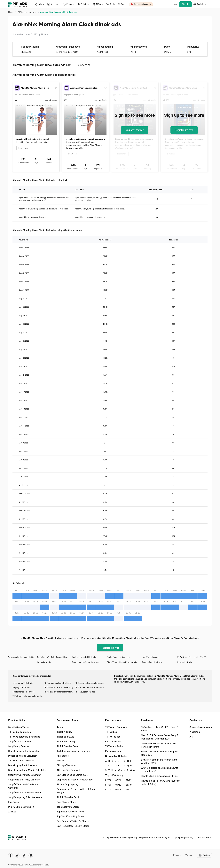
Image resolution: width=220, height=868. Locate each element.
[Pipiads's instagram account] (31, 855)
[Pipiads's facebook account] (11, 855)
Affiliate (12, 812)
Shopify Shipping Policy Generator (25, 797)
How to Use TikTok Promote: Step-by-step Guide (160, 753)
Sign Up (185, 4)
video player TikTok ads (23, 683)
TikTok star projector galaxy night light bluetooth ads (59, 692)
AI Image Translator (66, 765)
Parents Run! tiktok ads (152, 662)
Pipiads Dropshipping (67, 784)
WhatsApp (195, 732)
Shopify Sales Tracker (19, 727)
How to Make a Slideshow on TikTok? (160, 776)
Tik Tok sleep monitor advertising (89, 687)
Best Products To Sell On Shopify (73, 821)
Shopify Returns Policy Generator (25, 793)
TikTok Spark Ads (65, 737)
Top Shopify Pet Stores (68, 807)
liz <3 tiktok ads (44, 662)
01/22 (129, 780)
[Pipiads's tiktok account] (24, 855)
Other (130, 770)
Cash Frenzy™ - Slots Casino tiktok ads (54, 657)
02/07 (108, 780)
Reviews (61, 761)
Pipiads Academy (114, 751)
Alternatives (63, 756)
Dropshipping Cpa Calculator (23, 756)
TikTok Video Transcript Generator (74, 751)
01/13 (118, 785)
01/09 (108, 790)
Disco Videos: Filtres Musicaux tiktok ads (124, 662)
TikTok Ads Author (114, 746)
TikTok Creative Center (68, 746)
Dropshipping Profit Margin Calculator (27, 770)
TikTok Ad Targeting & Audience (24, 737)
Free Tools (13, 802)
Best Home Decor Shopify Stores (73, 826)
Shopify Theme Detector (20, 742)
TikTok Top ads (113, 737)
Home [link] (11, 12)
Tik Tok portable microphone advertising (90, 683)
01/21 (108, 785)
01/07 (129, 790)
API (191, 737)
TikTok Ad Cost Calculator (21, 761)
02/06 (118, 780)
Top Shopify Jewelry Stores (70, 812)
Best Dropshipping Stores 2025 (72, 775)
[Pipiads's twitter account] (17, 855)
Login (175, 4)
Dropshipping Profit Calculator (23, 765)
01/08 (118, 790)
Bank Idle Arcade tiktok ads (84, 657)
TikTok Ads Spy (64, 732)
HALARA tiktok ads (150, 657)
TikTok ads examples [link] (27, 12)
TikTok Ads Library (66, 742)
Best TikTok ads (113, 742)
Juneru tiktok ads (184, 662)
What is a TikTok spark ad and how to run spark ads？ (160, 770)
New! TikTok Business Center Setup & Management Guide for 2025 (160, 737)
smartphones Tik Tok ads (24, 692)
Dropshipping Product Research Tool (75, 780)
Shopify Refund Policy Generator (24, 780)
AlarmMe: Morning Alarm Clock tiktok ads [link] (59, 12)
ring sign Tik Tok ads (21, 687)
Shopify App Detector (19, 746)
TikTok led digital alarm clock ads (27, 696)
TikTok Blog (111, 732)
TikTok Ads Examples (116, 727)
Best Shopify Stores (66, 802)
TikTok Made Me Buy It (68, 797)
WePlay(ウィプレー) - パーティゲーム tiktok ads (194, 657)
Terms (189, 855)
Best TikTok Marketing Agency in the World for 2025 (159, 761)
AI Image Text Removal (68, 770)
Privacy (177, 855)
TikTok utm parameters (20, 732)
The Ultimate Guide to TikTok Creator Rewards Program (159, 745)
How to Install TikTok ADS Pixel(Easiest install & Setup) (161, 782)
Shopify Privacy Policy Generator (24, 775)
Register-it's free (135, 130)
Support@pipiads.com (201, 727)
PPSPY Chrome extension (21, 807)
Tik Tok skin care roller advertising (59, 687)
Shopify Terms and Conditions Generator (23, 786)
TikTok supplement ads (85, 692)
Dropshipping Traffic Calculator (24, 751)
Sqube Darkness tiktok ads (118, 657)
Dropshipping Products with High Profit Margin (76, 791)
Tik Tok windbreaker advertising (57, 683)
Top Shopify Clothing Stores (71, 816)
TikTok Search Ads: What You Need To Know (160, 729)
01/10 (129, 785)
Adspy (60, 727)
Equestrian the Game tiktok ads (86, 662)
